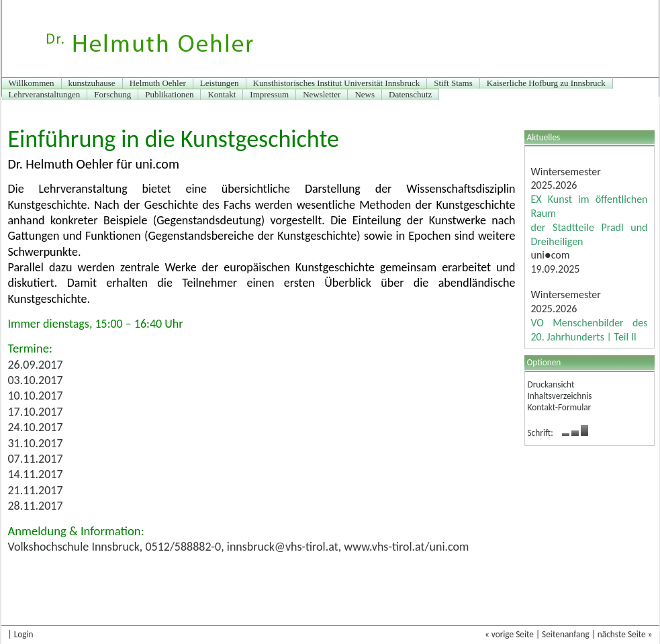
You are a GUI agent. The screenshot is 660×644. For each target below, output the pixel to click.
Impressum (269, 94)
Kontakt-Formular (560, 407)
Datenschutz (410, 94)
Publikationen (169, 94)
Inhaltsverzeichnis (560, 396)
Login (24, 634)
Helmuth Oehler (158, 83)
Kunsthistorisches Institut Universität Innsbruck (337, 83)
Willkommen (32, 83)
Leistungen (220, 83)
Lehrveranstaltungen (45, 94)
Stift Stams (453, 83)
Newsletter (322, 94)
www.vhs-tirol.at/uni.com (406, 547)
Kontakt (222, 94)
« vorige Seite (509, 634)
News (365, 94)
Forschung (112, 94)
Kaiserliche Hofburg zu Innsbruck (546, 83)
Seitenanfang (566, 634)
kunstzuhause (92, 83)
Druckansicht (551, 384)
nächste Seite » (625, 634)
